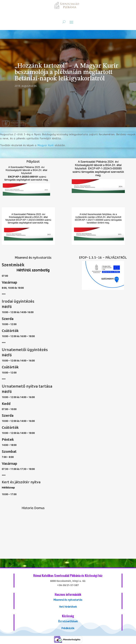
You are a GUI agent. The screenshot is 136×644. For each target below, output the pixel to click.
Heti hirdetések (68, 607)
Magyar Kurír (46, 145)
